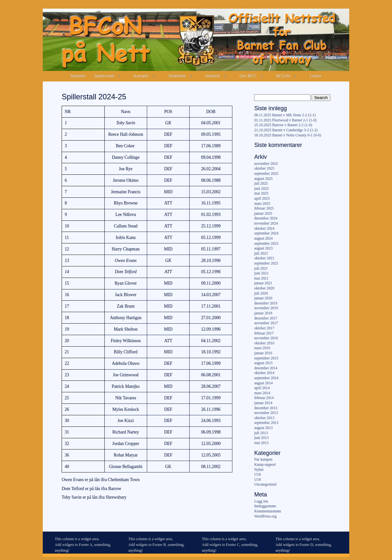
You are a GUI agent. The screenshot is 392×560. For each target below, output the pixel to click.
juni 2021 (261, 273)
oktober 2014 (264, 373)
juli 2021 (261, 268)
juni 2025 (261, 188)
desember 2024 (266, 218)
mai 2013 (261, 443)
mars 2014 (262, 393)
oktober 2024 (264, 228)
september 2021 (266, 263)
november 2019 (266, 308)
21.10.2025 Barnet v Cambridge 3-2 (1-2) (286, 130)
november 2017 (266, 323)
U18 (257, 474)
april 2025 (262, 198)
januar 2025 (263, 213)
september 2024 (266, 233)
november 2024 (266, 223)
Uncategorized (265, 484)
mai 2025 (261, 193)
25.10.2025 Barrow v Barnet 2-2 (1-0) (283, 125)
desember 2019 (266, 303)
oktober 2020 (264, 288)
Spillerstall (104, 76)
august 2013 (263, 428)
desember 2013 (266, 408)
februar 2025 (264, 208)
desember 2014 (266, 368)
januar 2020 (263, 298)
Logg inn (261, 501)
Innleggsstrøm (265, 506)
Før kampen (263, 459)
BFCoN (283, 76)
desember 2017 (266, 318)
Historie (213, 76)
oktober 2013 (264, 418)
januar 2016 (263, 353)
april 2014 (262, 388)
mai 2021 (261, 278)
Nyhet (259, 470)
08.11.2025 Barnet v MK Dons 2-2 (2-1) (285, 115)
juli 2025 (261, 183)
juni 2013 (261, 438)
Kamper (141, 76)
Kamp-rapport (265, 464)
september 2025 (266, 173)
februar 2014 (264, 398)
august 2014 (263, 383)
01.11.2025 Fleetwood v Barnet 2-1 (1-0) (285, 120)
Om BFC (248, 76)
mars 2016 (262, 348)
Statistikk (177, 76)
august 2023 (263, 248)
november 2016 (266, 338)
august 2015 (263, 363)
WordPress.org (265, 516)
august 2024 (263, 238)
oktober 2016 (264, 343)
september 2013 (266, 423)
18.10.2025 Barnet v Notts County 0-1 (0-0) (287, 135)
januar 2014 (263, 403)
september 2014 (266, 378)
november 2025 (266, 164)
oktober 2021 (264, 258)
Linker (316, 76)
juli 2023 (261, 253)
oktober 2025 (264, 168)
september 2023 (266, 243)
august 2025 (263, 179)
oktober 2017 (264, 328)
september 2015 (266, 358)
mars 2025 (262, 203)
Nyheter (78, 76)
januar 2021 (263, 283)
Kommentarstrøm (268, 511)
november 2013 (266, 413)
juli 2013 (261, 433)
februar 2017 (264, 333)
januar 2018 (263, 313)
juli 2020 (261, 293)
